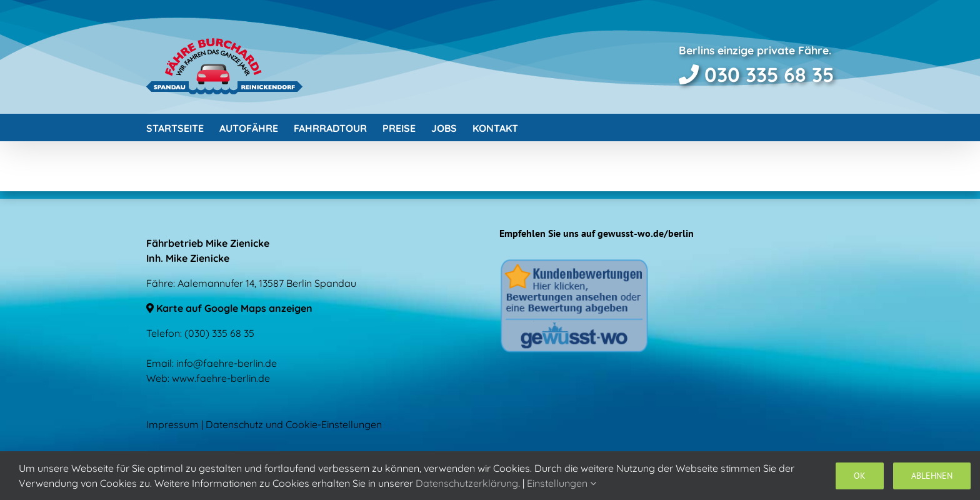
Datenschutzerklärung (467, 483)
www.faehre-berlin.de (221, 378)
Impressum (172, 424)
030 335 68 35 (756, 74)
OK (860, 476)
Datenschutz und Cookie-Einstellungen (294, 424)
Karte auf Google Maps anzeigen (229, 308)
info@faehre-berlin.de (227, 363)
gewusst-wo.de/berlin (646, 233)
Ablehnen (932, 476)
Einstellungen (562, 483)
